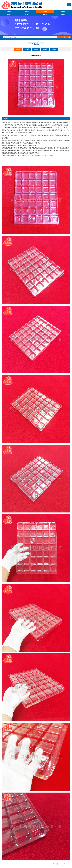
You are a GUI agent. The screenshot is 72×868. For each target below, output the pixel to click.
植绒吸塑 (45, 49)
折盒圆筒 (54, 49)
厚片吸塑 (27, 49)
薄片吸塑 (18, 49)
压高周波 (36, 49)
